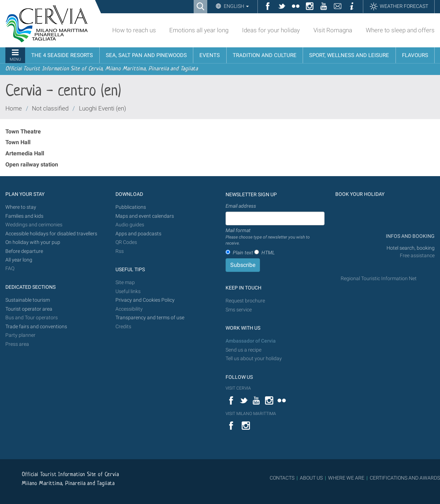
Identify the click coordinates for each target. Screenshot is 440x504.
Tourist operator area (29, 309)
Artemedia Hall (25, 153)
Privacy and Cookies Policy (145, 300)
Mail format (275, 237)
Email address (241, 206)
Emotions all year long (199, 30)
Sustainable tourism (28, 300)
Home (14, 108)
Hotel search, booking (411, 248)
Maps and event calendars (145, 216)
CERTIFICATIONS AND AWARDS (405, 478)
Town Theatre (23, 131)
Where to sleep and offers (400, 30)
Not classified (50, 108)
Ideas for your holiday (271, 30)
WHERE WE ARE (346, 478)
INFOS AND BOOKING (410, 236)
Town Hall (18, 142)
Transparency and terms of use (150, 318)
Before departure (24, 251)
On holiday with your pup (33, 242)
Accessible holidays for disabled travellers (51, 234)
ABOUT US (311, 478)
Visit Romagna (333, 30)
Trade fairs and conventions (36, 327)
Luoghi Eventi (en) (103, 108)
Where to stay (21, 207)
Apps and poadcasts (138, 234)
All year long (19, 260)
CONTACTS (282, 478)
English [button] (236, 6)
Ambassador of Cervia (251, 341)
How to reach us (134, 30)
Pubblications (131, 207)
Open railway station (32, 164)
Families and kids (24, 216)
